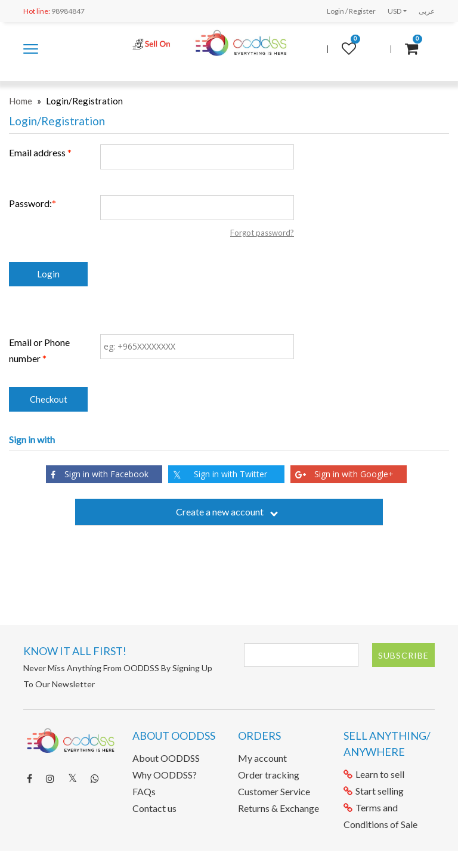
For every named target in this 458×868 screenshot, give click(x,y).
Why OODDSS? (165, 775)
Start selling (374, 791)
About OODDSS (166, 758)
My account (262, 758)
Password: (30, 203)
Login (335, 11)
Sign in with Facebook (100, 474)
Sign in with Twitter (220, 475)
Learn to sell (374, 774)
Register (362, 11)
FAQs (144, 791)
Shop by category (31, 50)
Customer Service (274, 791)
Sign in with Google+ (344, 474)
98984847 (54, 11)
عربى (427, 11)
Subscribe (403, 655)
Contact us (154, 808)
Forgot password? (262, 233)
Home (21, 101)
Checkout (49, 399)
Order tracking (269, 775)
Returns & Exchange (278, 808)
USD (394, 11)
